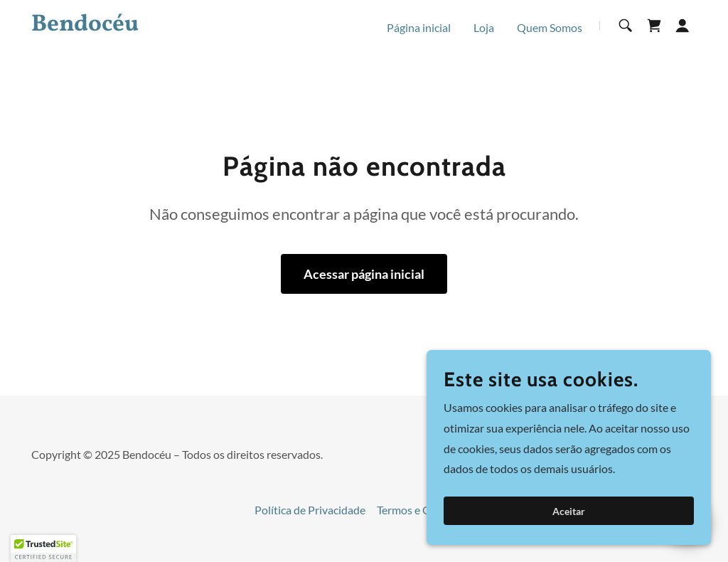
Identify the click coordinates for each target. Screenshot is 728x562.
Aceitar (569, 511)
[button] (682, 26)
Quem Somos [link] (550, 27)
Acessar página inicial (364, 274)
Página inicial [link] (419, 27)
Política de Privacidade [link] (310, 510)
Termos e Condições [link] (425, 510)
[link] (148, 26)
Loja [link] (484, 27)
